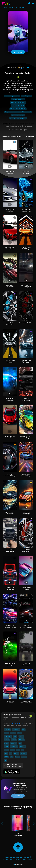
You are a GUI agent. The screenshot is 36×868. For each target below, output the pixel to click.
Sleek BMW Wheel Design (10, 324)
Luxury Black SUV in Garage (10, 551)
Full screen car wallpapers (18, 102)
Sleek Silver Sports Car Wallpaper (10, 210)
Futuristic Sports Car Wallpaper (26, 248)
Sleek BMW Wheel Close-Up (26, 551)
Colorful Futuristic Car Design (26, 588)
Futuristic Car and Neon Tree (26, 210)
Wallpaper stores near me (12, 112)
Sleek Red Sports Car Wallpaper (10, 172)
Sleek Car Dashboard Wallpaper (10, 475)
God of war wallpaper (18, 115)
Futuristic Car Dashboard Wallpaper (10, 626)
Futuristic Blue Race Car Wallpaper (26, 702)
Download (18, 52)
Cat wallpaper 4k (26, 112)
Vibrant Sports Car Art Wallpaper (26, 475)
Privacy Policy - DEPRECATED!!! (13, 859)
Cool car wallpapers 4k (18, 105)
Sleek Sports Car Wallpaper (26, 172)
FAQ (26, 859)
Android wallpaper (17, 723)
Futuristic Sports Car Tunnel (10, 361)
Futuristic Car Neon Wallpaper (10, 588)
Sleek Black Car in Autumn (26, 399)
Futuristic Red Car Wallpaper (10, 702)
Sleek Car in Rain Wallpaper (26, 664)
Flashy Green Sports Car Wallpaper (26, 437)
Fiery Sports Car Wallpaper (26, 513)
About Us (21, 855)
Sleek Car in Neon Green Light (10, 664)
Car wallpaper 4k (26, 96)
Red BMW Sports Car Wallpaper (10, 248)
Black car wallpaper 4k (18, 99)
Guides (31, 859)
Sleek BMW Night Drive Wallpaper (26, 286)
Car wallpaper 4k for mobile (18, 109)
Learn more (18, 796)
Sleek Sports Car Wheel (26, 323)
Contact (14, 855)
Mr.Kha (23, 67)
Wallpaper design (22, 7)
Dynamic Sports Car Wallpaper (26, 361)
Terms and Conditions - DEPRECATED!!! (17, 857)
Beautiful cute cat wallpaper (18, 118)
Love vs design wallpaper (12, 96)
